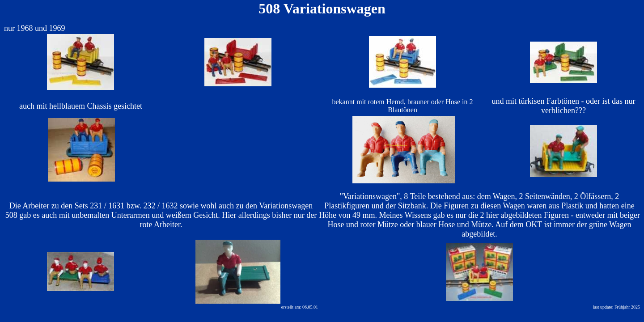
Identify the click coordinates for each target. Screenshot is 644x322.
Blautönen (402, 110)
